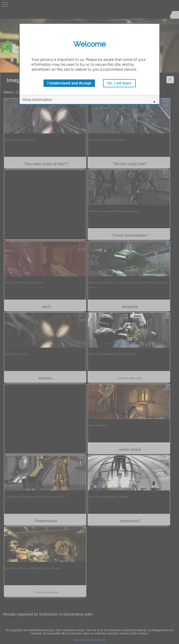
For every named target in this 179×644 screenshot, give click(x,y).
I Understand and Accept (69, 83)
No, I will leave (119, 83)
